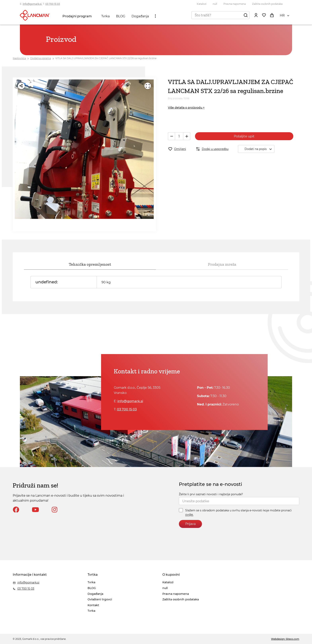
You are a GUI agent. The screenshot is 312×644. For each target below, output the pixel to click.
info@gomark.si (32, 4)
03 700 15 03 (53, 4)
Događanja (140, 16)
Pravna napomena (235, 4)
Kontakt (93, 605)
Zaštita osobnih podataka (267, 4)
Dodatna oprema (41, 58)
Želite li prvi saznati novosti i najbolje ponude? (211, 494)
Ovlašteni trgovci (100, 599)
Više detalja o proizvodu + (186, 108)
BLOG (121, 16)
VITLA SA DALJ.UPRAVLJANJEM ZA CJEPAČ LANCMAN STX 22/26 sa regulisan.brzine (106, 58)
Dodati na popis (259, 149)
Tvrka (105, 16)
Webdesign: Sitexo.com (285, 639)
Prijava (190, 524)
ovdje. (189, 515)
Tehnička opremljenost (90, 264)
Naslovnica (19, 58)
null (215, 4)
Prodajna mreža (222, 264)
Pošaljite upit (244, 136)
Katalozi (202, 4)
